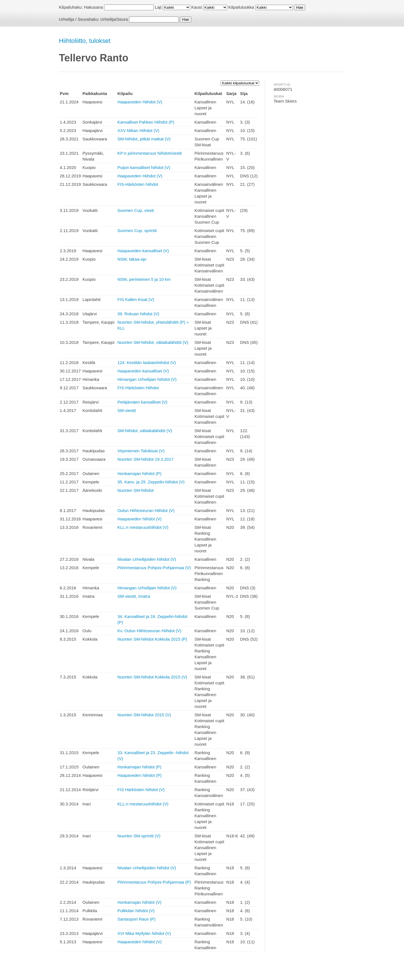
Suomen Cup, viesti (136, 210)
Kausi (197, 7)
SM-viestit (127, 410)
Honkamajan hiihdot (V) (139, 902)
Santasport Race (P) (136, 919)
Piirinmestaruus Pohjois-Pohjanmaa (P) (154, 882)
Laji (158, 7)
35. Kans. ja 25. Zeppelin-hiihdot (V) (151, 482)
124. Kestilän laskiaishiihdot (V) (146, 362)
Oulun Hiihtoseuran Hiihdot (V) (146, 510)
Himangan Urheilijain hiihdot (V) (147, 379)
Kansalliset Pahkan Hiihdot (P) (146, 122)
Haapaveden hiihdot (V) (139, 519)
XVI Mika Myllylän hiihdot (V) (144, 933)
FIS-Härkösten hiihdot (138, 184)
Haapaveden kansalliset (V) (143, 251)
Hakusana (93, 7)
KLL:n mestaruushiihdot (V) (143, 527)
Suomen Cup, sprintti (137, 230)
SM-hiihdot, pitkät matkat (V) (144, 139)
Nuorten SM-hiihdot (135, 490)
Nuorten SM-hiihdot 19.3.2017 (145, 459)
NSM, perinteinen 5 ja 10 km (144, 279)
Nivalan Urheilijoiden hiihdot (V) (147, 559)
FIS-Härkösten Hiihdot (138, 388)
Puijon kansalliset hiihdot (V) (144, 167)
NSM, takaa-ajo (132, 259)
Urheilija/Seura (114, 19)
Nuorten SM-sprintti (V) (139, 836)
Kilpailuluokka (241, 7)
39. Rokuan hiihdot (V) (138, 314)
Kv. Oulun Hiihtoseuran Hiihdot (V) (149, 631)
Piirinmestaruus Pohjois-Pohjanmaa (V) (154, 568)
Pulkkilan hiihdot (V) (136, 911)
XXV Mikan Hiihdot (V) (138, 130)
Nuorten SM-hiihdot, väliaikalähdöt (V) (153, 342)
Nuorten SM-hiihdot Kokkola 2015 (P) (152, 639)
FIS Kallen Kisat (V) (136, 299)
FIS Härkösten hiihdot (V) (141, 790)
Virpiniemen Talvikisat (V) (141, 451)
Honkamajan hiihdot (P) (139, 473)
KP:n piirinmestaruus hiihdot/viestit (149, 153)
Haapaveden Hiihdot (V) (140, 102)
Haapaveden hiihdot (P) (139, 775)
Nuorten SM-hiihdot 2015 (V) (144, 715)
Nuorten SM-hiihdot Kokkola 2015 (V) (152, 677)
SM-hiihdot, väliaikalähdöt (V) (145, 431)
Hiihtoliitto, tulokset (85, 41)
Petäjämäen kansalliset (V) (142, 402)
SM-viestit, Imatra (134, 596)
